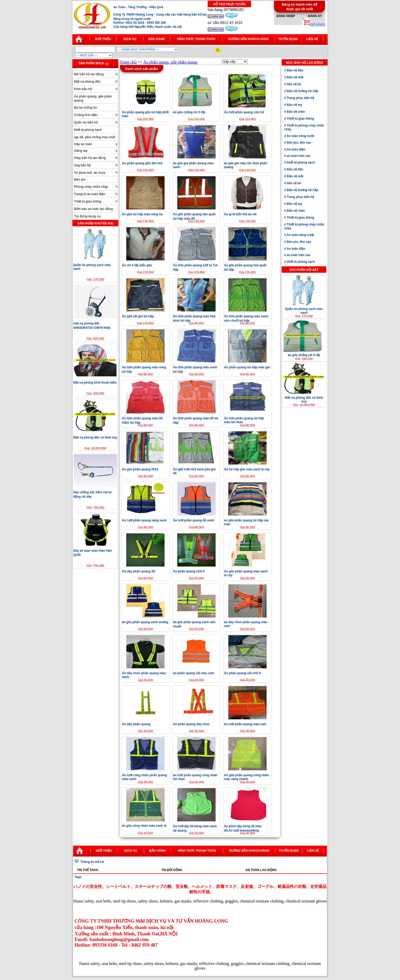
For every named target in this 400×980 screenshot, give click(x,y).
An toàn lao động (261, 870)
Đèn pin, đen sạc (299, 143)
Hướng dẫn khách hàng (249, 39)
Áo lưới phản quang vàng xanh (144, 520)
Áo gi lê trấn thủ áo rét (240, 214)
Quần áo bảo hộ (86, 122)
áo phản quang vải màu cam (193, 673)
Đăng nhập (286, 16)
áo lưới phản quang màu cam (245, 724)
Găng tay (81, 151)
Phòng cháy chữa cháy (91, 187)
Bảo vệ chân (296, 112)
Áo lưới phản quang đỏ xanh (194, 520)
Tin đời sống (172, 870)
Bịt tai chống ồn (86, 108)
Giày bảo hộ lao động (90, 158)
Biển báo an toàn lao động (93, 209)
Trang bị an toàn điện (90, 194)
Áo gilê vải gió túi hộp (138, 316)
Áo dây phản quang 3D (139, 571)
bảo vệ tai (293, 84)
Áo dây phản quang (136, 724)
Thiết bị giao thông (88, 201)
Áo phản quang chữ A (189, 571)
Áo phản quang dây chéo (191, 724)
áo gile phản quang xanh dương (145, 622)
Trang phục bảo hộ (300, 98)
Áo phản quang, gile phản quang (93, 98)
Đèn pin (80, 179)
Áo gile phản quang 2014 (140, 469)
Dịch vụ (130, 39)
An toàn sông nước (300, 136)
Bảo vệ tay (294, 105)
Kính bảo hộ (83, 89)
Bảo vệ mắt (295, 77)
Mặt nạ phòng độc (87, 81)
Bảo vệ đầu (295, 70)
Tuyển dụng (288, 39)
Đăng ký (315, 16)
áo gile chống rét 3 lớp (189, 112)
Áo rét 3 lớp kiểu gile (137, 265)
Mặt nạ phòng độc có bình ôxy (95, 437)
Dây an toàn (83, 144)
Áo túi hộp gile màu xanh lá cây (247, 469)
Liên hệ (312, 39)
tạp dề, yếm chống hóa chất (94, 137)
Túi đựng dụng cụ (87, 216)
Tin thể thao (88, 870)
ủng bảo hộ (82, 165)
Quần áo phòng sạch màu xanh (304, 311)
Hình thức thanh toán (196, 39)
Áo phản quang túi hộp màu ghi (247, 367)
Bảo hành (157, 39)
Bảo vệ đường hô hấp (302, 91)
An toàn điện (296, 149)
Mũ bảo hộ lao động (89, 74)
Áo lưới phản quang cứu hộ (244, 112)
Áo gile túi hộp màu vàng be (142, 214)
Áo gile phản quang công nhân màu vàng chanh (246, 777)
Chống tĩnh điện (86, 115)
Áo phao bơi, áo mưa (90, 173)
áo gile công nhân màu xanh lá (144, 826)
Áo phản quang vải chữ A (242, 673)
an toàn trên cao (298, 156)
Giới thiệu (103, 39)
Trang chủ (128, 62)
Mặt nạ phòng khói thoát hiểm (95, 383)
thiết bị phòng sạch (88, 130)
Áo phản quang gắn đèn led (142, 163)
